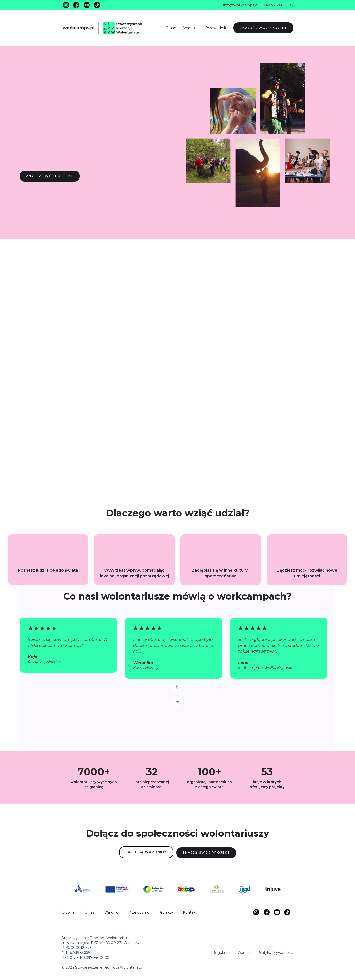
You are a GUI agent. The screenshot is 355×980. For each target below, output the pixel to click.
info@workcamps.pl (241, 5)
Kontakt (190, 912)
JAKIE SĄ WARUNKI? (146, 852)
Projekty (166, 912)
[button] (177, 687)
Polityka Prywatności (275, 953)
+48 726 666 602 (278, 5)
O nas (171, 28)
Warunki (190, 28)
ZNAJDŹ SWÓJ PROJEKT (263, 28)
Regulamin (222, 953)
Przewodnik (216, 28)
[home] (105, 28)
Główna (68, 912)
